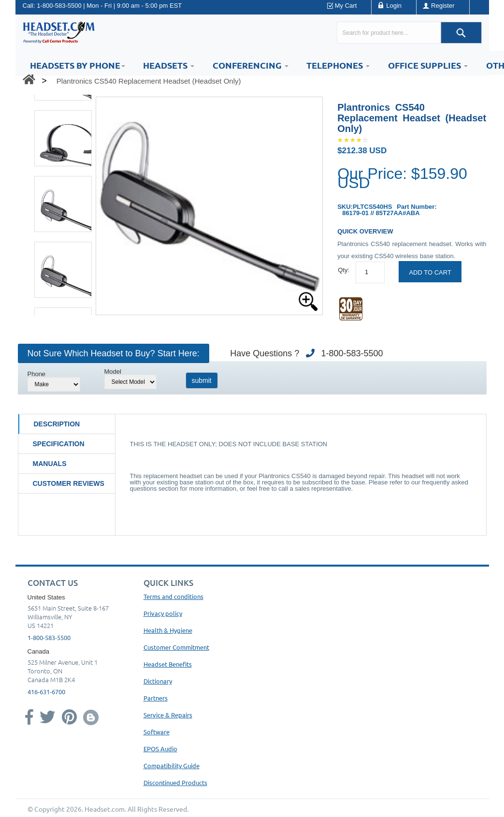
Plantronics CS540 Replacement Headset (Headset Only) (149, 81)
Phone (37, 374)
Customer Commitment (176, 647)
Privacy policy (163, 613)
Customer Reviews (69, 483)
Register (443, 6)
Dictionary (158, 681)
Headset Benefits (168, 664)
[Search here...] (389, 33)
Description (57, 424)
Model (113, 372)
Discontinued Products (175, 782)
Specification (59, 444)
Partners (156, 698)
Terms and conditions (173, 596)
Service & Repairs (168, 715)
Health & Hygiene (168, 630)
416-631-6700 (46, 692)
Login (394, 6)
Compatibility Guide (172, 766)
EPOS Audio (160, 749)
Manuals (50, 464)
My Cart (346, 6)
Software (157, 732)
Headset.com (105, 809)
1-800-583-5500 (59, 6)
